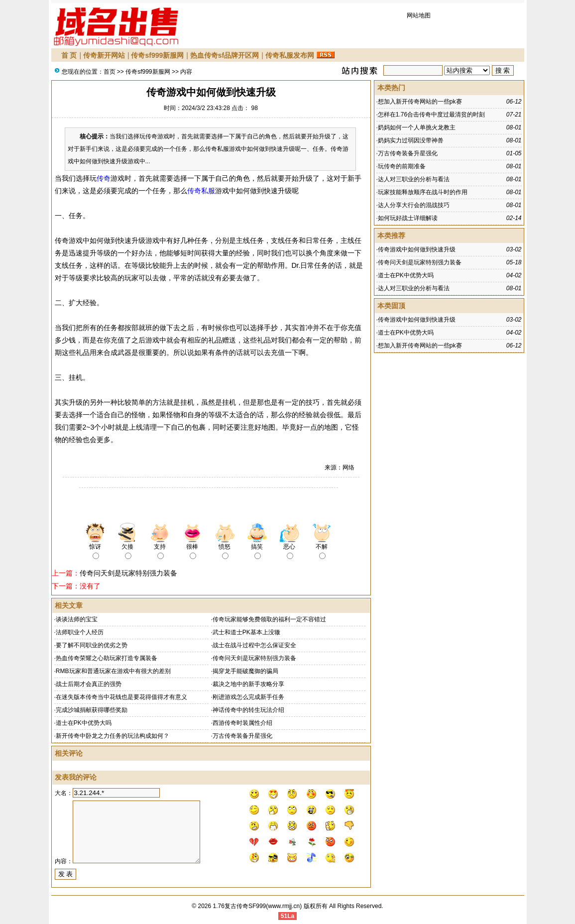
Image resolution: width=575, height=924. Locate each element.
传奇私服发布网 (290, 55)
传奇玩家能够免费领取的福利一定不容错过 (269, 619)
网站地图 (419, 15)
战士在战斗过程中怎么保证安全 (254, 645)
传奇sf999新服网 (157, 55)
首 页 (69, 55)
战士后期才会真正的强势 (89, 684)
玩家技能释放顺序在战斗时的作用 (423, 192)
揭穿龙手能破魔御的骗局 (245, 671)
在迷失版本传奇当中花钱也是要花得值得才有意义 (121, 697)
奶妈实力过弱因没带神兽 (411, 140)
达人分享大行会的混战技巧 (414, 205)
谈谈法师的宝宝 (77, 619)
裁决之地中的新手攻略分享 (248, 684)
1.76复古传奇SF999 (240, 906)
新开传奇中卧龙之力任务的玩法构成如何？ (113, 736)
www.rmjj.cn (284, 906)
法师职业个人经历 (80, 632)
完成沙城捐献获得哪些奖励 (92, 710)
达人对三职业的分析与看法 (414, 179)
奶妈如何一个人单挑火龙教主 (417, 127)
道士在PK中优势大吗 (84, 723)
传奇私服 (201, 191)
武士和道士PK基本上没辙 (246, 632)
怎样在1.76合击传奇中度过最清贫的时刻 (431, 115)
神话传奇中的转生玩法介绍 (248, 710)
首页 (110, 72)
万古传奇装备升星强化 (242, 736)
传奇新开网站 (104, 55)
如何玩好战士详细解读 (408, 218)
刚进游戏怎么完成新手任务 (248, 697)
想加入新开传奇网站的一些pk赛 (420, 102)
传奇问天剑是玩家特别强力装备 (128, 573)
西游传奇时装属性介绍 (242, 723)
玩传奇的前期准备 (402, 166)
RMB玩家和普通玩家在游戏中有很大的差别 (113, 671)
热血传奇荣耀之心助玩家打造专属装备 (107, 658)
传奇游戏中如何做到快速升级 (417, 249)
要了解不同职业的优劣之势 (92, 645)
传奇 (104, 178)
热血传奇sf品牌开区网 (225, 55)
